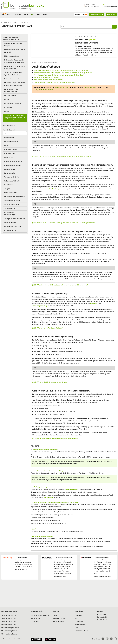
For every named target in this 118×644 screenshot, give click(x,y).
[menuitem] (81, 14)
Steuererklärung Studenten (10, 628)
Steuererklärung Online (9, 611)
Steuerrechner (35, 618)
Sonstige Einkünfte (10, 193)
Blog (39, 15)
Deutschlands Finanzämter (40, 615)
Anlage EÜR (8, 189)
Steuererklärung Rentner (9, 634)
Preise (26, 15)
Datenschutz (79, 622)
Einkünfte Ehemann (11, 149)
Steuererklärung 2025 (90, 87)
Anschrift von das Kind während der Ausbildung (48, 471)
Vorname (40, 62)
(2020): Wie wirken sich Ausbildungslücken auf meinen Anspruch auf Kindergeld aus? (60, 285)
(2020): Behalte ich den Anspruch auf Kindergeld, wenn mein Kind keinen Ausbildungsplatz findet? (64, 223)
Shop (45, 15)
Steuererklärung (48, 497)
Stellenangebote (58, 622)
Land (34, 529)
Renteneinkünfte (10, 173)
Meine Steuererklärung (12, 56)
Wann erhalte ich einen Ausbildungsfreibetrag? (49, 80)
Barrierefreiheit (80, 625)
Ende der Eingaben (10, 231)
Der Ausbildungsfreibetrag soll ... (43, 536)
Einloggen (111, 15)
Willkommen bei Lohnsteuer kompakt (13, 45)
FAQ (33, 15)
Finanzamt (94, 304)
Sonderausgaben (10, 208)
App (3, 15)
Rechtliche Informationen (12, 103)
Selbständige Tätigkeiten (12, 181)
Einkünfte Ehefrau (10, 153)
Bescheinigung (54, 189)
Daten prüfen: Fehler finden (13, 79)
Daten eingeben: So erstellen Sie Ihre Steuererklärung (15, 67)
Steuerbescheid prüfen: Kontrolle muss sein (12, 90)
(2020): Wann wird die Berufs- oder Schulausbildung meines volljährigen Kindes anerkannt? (62, 156)
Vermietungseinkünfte (11, 177)
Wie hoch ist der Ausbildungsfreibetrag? (47, 77)
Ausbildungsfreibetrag (50, 62)
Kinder (34, 62)
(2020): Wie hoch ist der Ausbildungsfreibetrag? (48, 328)
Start (9, 15)
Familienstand (9, 138)
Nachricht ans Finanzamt (13, 227)
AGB (77, 618)
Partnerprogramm (59, 618)
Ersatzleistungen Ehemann (13, 161)
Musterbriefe (35, 622)
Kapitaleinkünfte (10, 169)
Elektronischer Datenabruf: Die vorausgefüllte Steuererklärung (14, 61)
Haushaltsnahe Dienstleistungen (10, 214)
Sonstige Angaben (10, 223)
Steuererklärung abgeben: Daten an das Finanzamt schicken (15, 84)
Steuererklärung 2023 (8, 622)
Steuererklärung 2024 (8, 618)
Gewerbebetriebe (10, 185)
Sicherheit (17, 15)
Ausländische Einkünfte (12, 201)
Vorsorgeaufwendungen (12, 205)
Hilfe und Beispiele (10, 95)
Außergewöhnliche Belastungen (15, 219)
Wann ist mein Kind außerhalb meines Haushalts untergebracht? (55, 82)
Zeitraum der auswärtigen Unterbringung (45, 450)
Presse (6, 111)
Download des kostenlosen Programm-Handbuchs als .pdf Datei (15, 118)
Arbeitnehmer (9, 157)
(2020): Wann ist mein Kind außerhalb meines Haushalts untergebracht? (56, 439)
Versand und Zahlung (82, 631)
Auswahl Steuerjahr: (9, 130)
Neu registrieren (97, 15)
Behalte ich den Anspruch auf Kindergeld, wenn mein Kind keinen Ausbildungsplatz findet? (63, 73)
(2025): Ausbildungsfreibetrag (43, 90)
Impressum (8, 107)
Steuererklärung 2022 (8, 625)
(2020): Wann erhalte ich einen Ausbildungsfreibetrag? (50, 382)
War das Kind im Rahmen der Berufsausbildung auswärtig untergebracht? (56, 502)
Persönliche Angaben (11, 142)
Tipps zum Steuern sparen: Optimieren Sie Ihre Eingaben (14, 74)
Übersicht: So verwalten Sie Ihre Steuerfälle (15, 51)
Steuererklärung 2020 (61, 87)
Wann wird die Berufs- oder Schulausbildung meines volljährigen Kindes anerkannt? (61, 70)
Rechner (7, 99)
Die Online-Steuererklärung (21, 9)
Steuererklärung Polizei (9, 631)
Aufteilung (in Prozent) (40, 487)
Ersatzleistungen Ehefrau (12, 165)
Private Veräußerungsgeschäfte (15, 197)
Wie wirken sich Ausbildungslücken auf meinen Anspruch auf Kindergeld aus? (59, 75)
